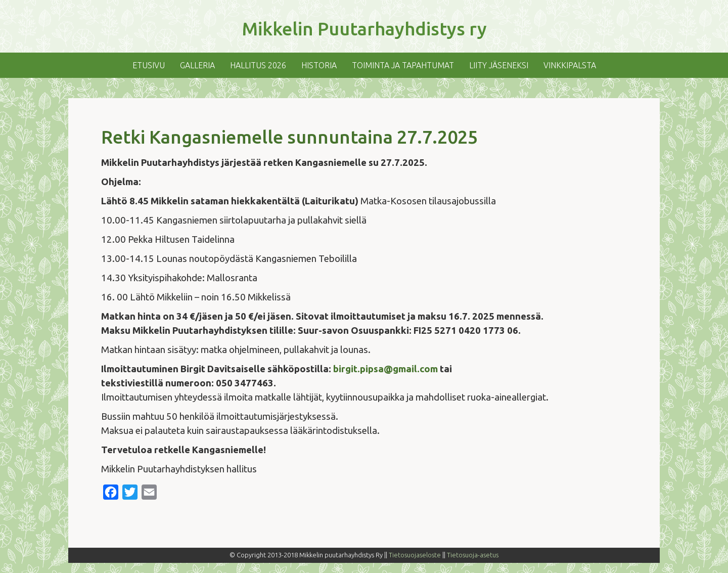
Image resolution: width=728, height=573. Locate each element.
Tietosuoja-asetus (473, 555)
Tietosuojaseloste (415, 555)
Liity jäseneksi (499, 65)
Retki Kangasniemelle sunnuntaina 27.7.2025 (289, 137)
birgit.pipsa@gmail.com (385, 369)
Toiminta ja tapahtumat (403, 65)
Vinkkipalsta (570, 65)
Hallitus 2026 (258, 65)
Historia (319, 65)
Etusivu (149, 65)
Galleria (197, 65)
